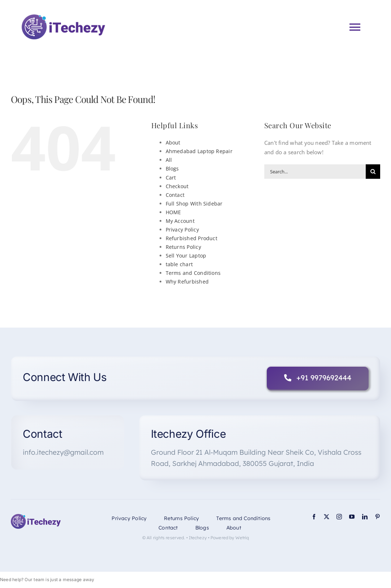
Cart (171, 178)
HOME (173, 212)
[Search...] (315, 172)
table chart (179, 264)
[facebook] (314, 517)
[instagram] (339, 517)
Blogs (172, 168)
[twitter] (327, 517)
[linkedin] (365, 517)
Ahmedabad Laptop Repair (199, 151)
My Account (180, 221)
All (169, 160)
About (173, 142)
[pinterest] (377, 517)
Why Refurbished (187, 282)
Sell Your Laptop (186, 256)
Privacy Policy (182, 230)
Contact (175, 195)
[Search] (373, 172)
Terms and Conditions (193, 273)
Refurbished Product (192, 238)
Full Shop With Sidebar (194, 204)
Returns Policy (183, 247)
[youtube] (352, 517)
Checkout (177, 186)
